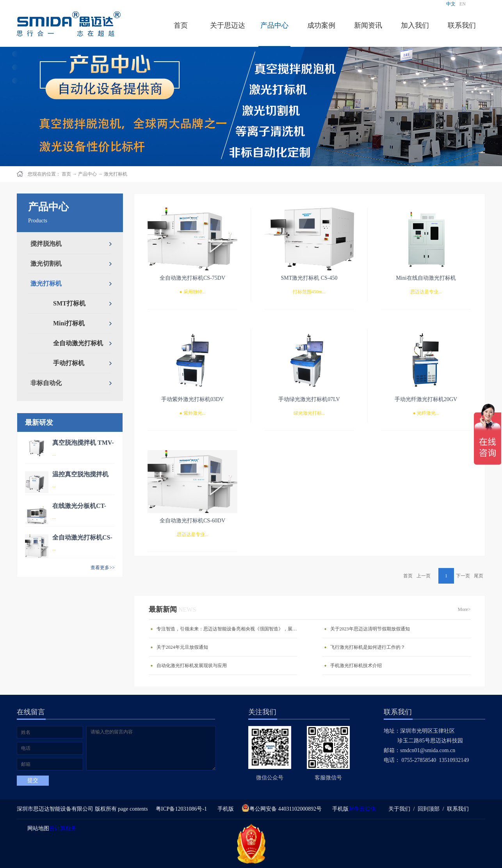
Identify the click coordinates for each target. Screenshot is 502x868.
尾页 (479, 576)
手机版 (224, 809)
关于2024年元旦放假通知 (182, 647)
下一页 (463, 576)
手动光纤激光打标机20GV (426, 399)
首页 (181, 25)
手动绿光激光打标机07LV (309, 399)
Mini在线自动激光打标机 (426, 278)
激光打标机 (116, 174)
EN (463, 4)
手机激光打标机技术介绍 (356, 666)
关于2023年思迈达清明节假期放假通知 (370, 629)
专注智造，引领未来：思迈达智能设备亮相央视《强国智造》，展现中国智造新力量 (229, 629)
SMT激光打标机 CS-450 (309, 278)
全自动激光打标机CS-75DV (192, 278)
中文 (451, 4)
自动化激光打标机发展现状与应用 (192, 666)
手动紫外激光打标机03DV (192, 399)
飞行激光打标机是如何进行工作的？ (368, 647)
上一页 (424, 576)
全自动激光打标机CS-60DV (192, 521)
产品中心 (87, 174)
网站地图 (37, 828)
